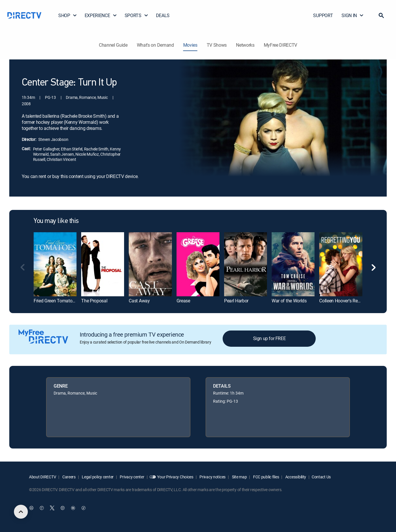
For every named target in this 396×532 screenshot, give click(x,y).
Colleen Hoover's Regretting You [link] (350, 301)
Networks (245, 45)
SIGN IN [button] (353, 15)
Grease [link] (183, 301)
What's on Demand (155, 45)
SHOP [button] (68, 15)
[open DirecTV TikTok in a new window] (83, 508)
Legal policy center (97, 477)
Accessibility (295, 477)
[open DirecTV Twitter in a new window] (52, 508)
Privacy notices (212, 477)
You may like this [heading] (56, 221)
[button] (381, 15)
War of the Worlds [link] (289, 301)
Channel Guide (113, 45)
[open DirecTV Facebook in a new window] (42, 508)
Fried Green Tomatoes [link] (55, 301)
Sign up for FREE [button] (269, 338)
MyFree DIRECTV (281, 45)
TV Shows (217, 45)
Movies (190, 45)
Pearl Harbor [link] (236, 301)
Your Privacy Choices (175, 477)
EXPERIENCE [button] (101, 15)
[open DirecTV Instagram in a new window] (63, 508)
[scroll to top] (21, 512)
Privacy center (132, 477)
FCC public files (266, 477)
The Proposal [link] (94, 301)
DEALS (163, 15)
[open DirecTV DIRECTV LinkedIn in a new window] (31, 508)
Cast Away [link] (139, 301)
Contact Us (321, 477)
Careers (69, 477)
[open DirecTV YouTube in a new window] (73, 508)
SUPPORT (323, 15)
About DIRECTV (42, 477)
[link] (55, 264)
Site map (239, 477)
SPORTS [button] (137, 15)
